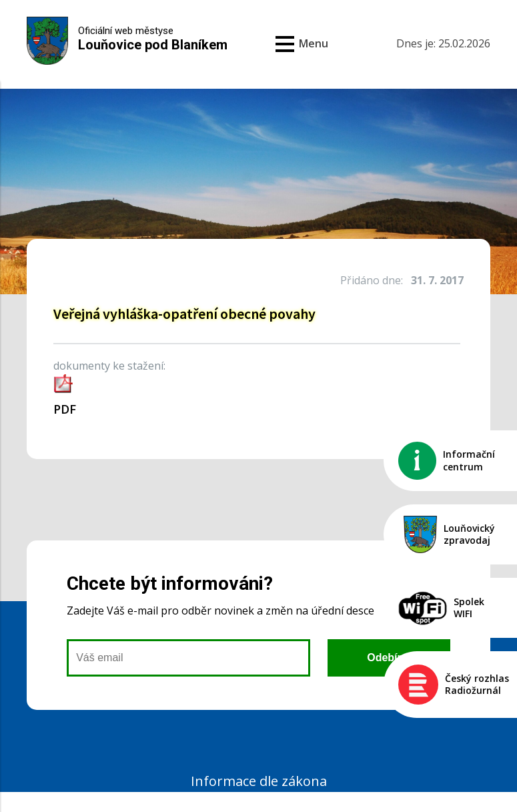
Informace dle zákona (259, 781)
